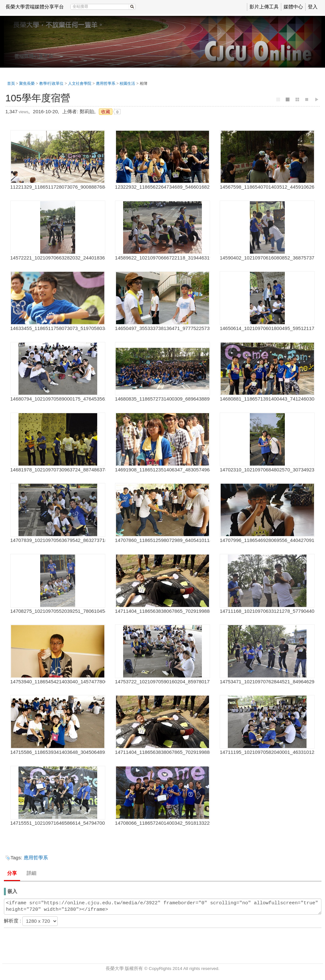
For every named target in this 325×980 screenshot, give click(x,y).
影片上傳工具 (264, 7)
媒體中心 (293, 7)
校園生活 (127, 83)
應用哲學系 (106, 83)
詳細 (31, 873)
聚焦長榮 (27, 83)
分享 (12, 873)
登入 (313, 7)
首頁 (11, 83)
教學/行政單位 (51, 83)
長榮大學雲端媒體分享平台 (35, 7)
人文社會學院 (80, 83)
